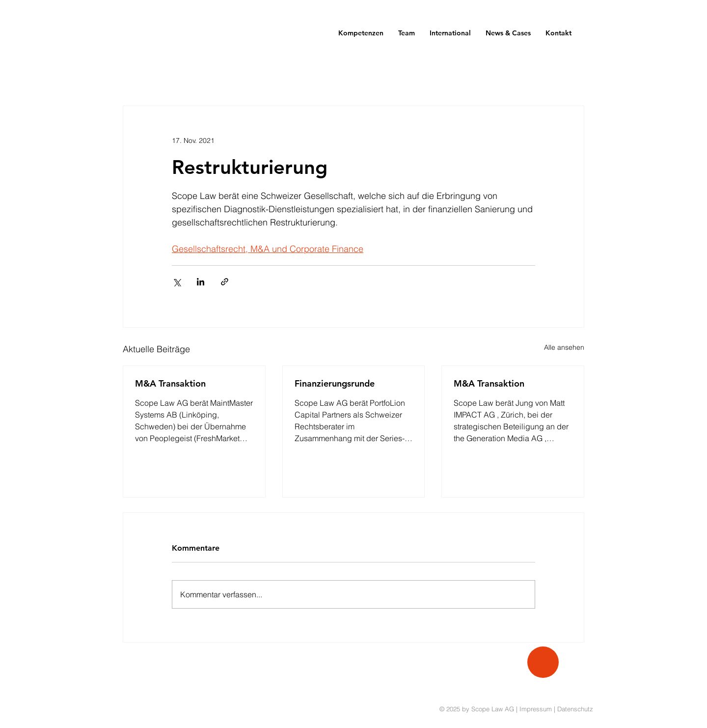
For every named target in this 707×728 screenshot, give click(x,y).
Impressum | (538, 709)
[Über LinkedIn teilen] (201, 282)
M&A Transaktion (170, 383)
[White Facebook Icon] (689, 26)
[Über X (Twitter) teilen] (177, 282)
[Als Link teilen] (225, 282)
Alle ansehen (564, 347)
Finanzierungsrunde (335, 383)
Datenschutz (575, 709)
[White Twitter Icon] (689, 43)
